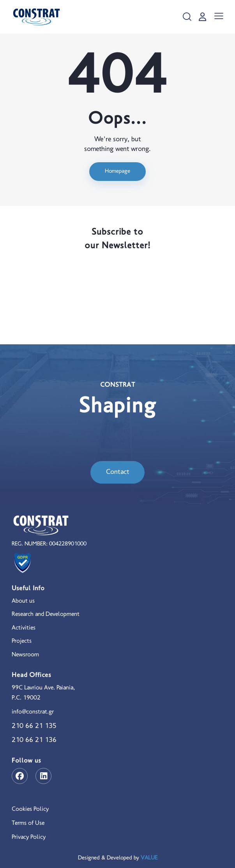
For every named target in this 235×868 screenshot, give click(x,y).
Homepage (117, 171)
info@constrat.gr (33, 712)
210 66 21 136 (34, 740)
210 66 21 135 (34, 726)
